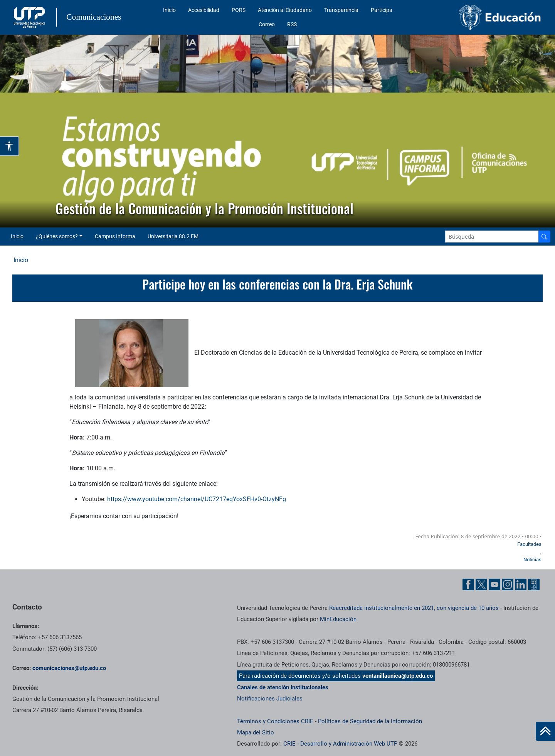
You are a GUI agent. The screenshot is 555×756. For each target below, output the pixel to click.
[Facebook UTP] (468, 584)
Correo (267, 24)
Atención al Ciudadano (285, 10)
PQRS (239, 10)
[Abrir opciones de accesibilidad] (10, 146)
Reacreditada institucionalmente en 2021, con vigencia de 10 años (414, 608)
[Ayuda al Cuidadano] (534, 584)
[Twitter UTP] (481, 584)
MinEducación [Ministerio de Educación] (338, 619)
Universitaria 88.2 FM (173, 236)
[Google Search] (492, 237)
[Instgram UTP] (508, 584)
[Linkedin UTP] (521, 584)
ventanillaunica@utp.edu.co (398, 676)
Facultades (529, 544)
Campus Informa (115, 236)
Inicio (169, 10)
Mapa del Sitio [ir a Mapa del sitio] (256, 732)
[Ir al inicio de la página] (545, 731)
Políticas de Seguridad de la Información (370, 721)
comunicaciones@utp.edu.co (69, 668)
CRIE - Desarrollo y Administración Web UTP (340, 744)
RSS (292, 24)
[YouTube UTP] (494, 584)
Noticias (532, 560)
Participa (382, 10)
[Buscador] (544, 237)
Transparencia (341, 10)
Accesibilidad (204, 10)
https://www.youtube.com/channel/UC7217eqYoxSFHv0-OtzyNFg (197, 499)
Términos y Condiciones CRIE (275, 721)
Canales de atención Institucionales (283, 687)
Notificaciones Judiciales (270, 699)
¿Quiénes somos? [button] (57, 236)
